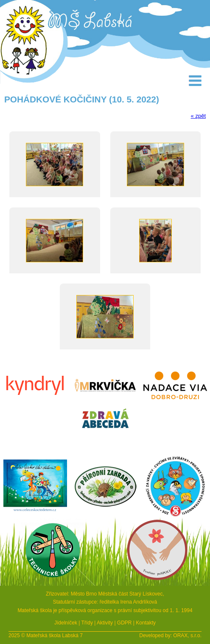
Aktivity (105, 623)
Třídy (87, 623)
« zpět (198, 116)
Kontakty (146, 623)
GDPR (125, 623)
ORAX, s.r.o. (187, 635)
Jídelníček (66, 623)
